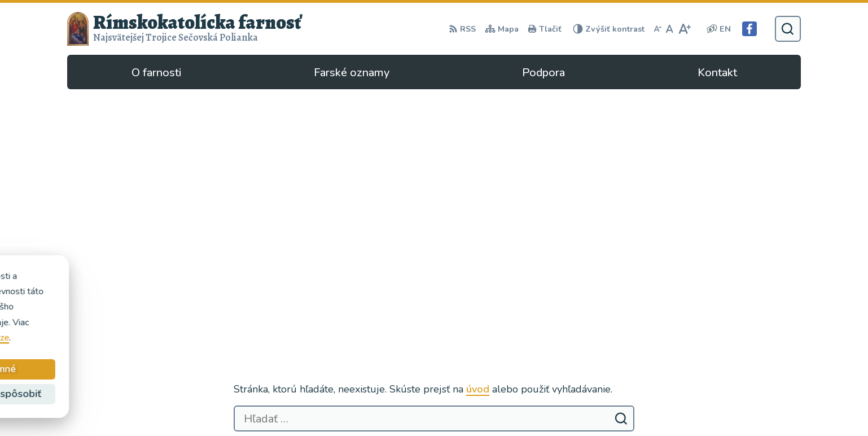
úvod (478, 152)
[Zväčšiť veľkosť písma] (684, 29)
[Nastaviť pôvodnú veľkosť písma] (670, 29)
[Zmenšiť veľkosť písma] (657, 29)
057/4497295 (624, 361)
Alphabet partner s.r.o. (218, 297)
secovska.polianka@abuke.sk (655, 375)
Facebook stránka (631, 389)
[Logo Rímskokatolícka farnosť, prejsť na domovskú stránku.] (185, 29)
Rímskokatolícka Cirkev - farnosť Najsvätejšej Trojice (193, 313)
